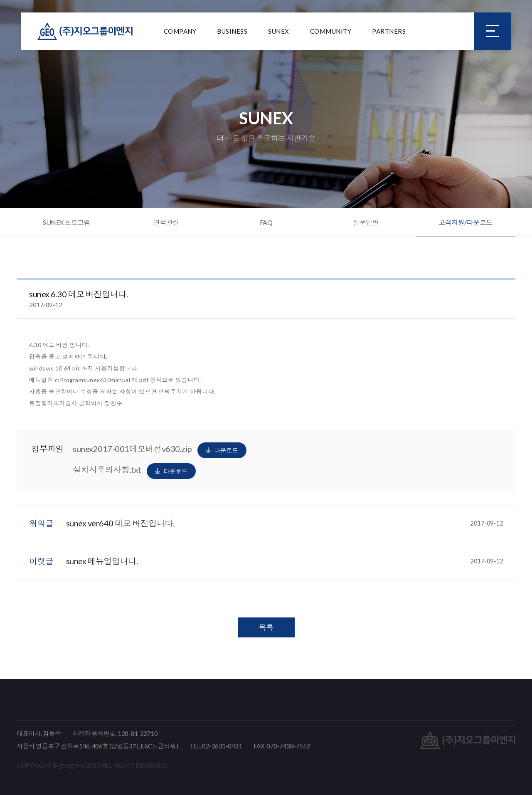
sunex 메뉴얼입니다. (285, 561)
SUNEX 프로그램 (66, 222)
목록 (266, 627)
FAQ (266, 222)
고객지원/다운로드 (465, 222)
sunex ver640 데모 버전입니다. (285, 523)
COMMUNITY (331, 31)
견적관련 (166, 222)
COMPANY (180, 31)
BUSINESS (232, 31)
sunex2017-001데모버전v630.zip (160, 450)
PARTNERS (389, 31)
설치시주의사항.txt (134, 471)
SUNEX (279, 31)
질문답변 (366, 222)
